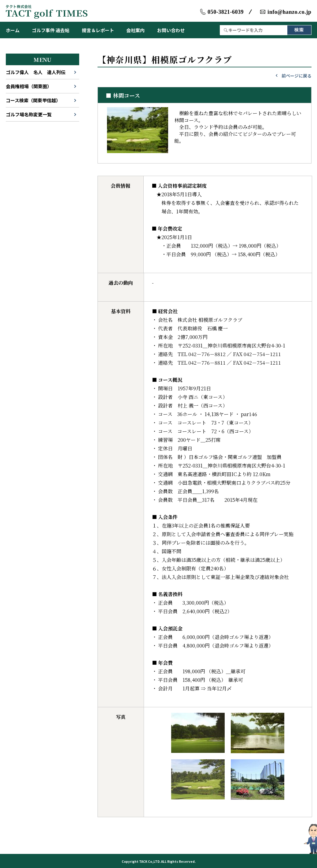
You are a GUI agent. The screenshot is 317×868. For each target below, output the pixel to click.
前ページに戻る (297, 76)
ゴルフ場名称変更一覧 (29, 114)
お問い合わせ (171, 30)
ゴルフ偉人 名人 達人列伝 (36, 72)
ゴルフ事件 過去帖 (51, 30)
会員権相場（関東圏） (29, 86)
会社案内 (135, 30)
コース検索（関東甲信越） (33, 100)
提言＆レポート (98, 30)
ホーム (13, 30)
